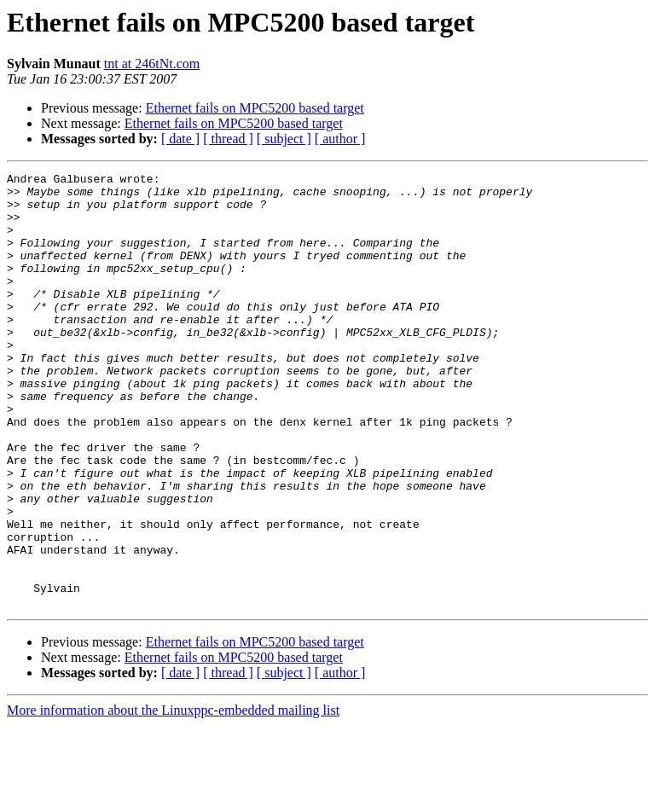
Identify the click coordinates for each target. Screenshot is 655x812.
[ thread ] (228, 139)
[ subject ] (284, 139)
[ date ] (180, 139)
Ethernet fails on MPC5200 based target (255, 108)
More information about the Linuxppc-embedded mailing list (173, 797)
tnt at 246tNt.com (152, 64)
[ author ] (340, 139)
